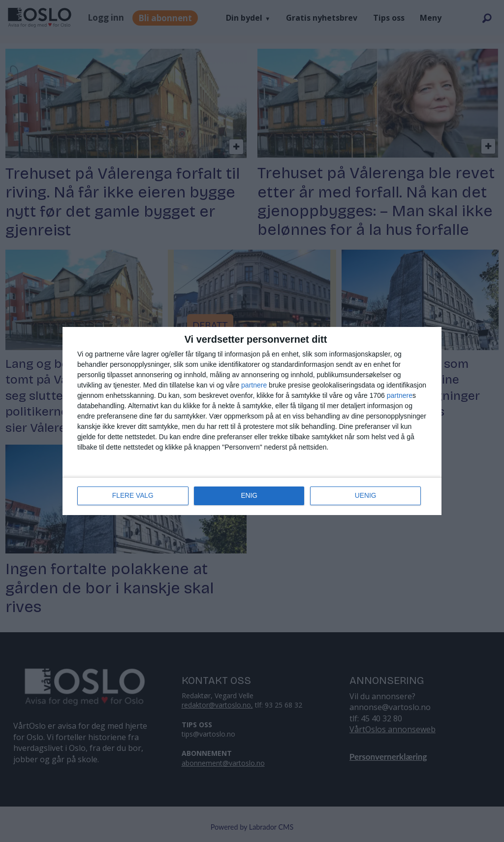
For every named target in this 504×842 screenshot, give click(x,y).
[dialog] (252, 421)
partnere (254, 385)
